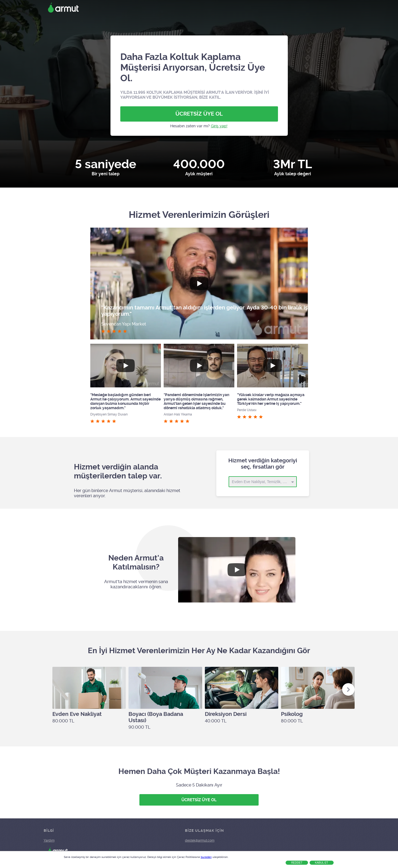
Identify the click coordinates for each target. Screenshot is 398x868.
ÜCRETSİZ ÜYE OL (199, 114)
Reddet (297, 863)
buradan (206, 857)
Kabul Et (322, 863)
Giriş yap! (219, 126)
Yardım (49, 840)
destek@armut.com (200, 840)
